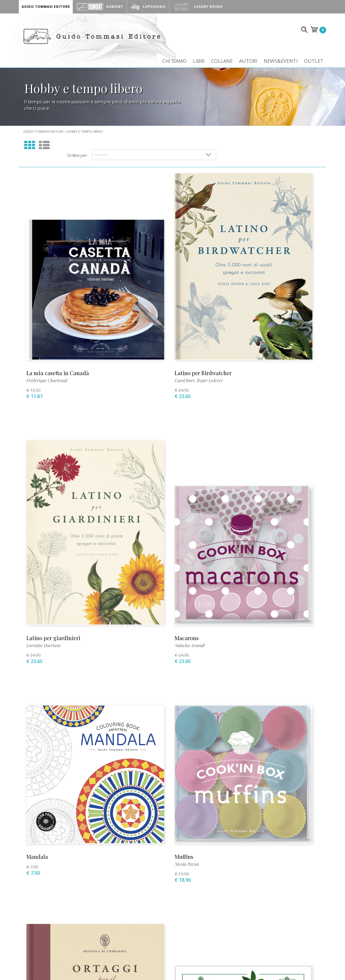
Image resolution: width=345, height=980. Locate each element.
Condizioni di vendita (231, 887)
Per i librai (189, 887)
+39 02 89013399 (72, 840)
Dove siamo (84, 887)
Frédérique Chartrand (47, 315)
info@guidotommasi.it (72, 848)
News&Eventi (280, 62)
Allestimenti (156, 887)
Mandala (139, 482)
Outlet (314, 62)
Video (59, 887)
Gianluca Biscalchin (249, 694)
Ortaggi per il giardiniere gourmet (70, 687)
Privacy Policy (277, 887)
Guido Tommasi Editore (43, 138)
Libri (198, 62)
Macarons (39, 482)
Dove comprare (119, 887)
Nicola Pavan (243, 489)
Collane (221, 62)
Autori (248, 62)
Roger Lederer (164, 315)
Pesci (237, 687)
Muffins (240, 482)
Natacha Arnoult (42, 489)
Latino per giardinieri (257, 308)
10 (214, 772)
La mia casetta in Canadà (58, 308)
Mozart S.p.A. (300, 967)
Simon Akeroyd (41, 694)
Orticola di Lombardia (156, 687)
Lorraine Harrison (247, 315)
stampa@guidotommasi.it (172, 840)
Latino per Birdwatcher (157, 308)
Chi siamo (173, 62)
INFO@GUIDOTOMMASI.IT (201, 967)
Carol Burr (139, 315)
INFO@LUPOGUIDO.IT (249, 967)
